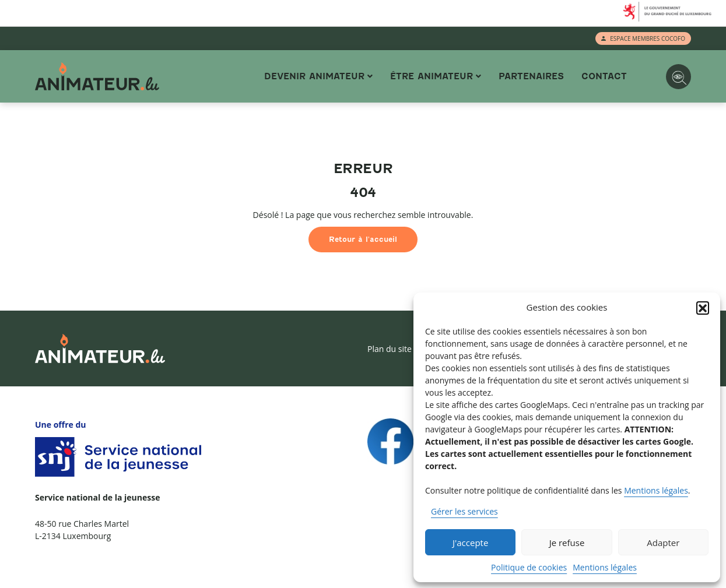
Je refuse (567, 543)
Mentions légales (656, 490)
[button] (703, 308)
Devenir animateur (314, 76)
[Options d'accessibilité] (678, 77)
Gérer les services (464, 511)
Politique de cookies (529, 567)
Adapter (663, 543)
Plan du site (390, 349)
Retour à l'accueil (363, 239)
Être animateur (432, 76)
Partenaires (531, 76)
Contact (604, 76)
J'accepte (470, 543)
